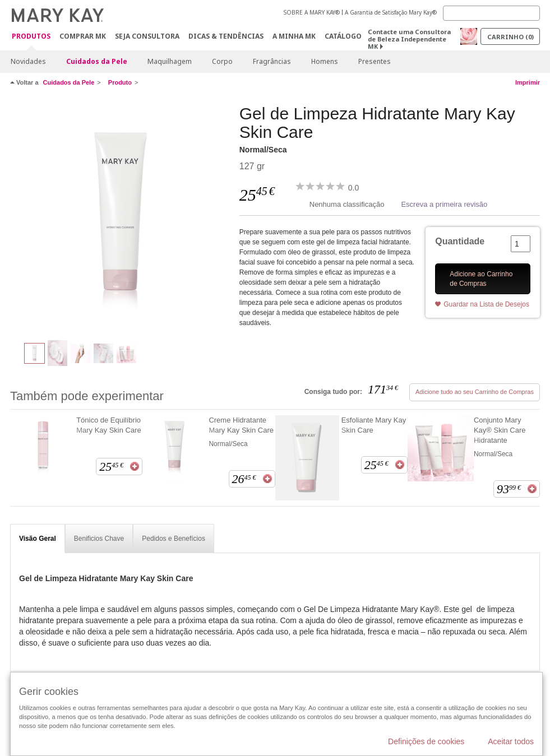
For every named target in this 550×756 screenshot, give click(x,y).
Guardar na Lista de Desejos (486, 304)
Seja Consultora (147, 36)
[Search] (491, 13)
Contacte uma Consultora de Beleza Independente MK (409, 39)
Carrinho (510, 37)
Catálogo (343, 36)
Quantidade (460, 241)
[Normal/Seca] (121, 216)
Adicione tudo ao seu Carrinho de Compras (475, 392)
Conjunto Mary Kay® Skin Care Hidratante (500, 430)
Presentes (375, 61)
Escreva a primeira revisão (444, 204)
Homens (325, 61)
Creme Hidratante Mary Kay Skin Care (241, 425)
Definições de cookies (426, 741)
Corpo (222, 61)
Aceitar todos (511, 741)
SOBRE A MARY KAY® (312, 12)
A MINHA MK (294, 36)
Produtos (31, 37)
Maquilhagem (170, 61)
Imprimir (528, 82)
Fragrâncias (272, 61)
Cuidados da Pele (97, 61)
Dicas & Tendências (226, 36)
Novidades (28, 61)
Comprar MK (83, 36)
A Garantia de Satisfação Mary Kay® (391, 12)
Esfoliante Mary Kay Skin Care (374, 425)
